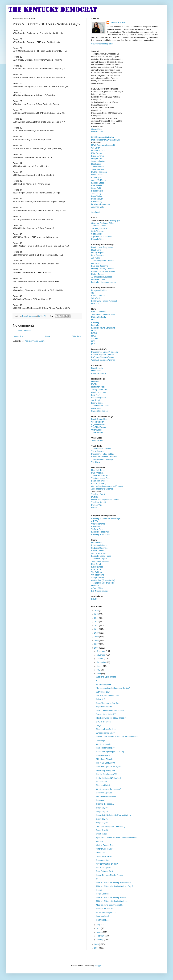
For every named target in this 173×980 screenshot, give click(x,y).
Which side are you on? (106, 913)
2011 (97, 629)
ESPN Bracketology (100, 591)
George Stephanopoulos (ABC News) (107, 486)
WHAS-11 (96, 298)
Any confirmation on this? (107, 864)
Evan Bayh (96, 177)
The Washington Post (100, 478)
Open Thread (102, 834)
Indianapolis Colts (99, 545)
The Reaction (97, 433)
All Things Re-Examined (102, 277)
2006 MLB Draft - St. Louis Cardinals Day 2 (115, 886)
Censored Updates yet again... (109, 767)
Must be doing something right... (110, 905)
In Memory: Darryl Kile (106, 770)
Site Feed (95, 212)
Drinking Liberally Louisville (103, 269)
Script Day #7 (102, 808)
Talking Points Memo (100, 390)
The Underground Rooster (102, 261)
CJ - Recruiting (98, 575)
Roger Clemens (103, 894)
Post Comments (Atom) (35, 341)
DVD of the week (103, 722)
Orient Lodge (97, 430)
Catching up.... (102, 920)
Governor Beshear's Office (103, 223)
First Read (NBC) (99, 484)
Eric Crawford (97, 567)
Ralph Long (96, 250)
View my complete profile (102, 44)
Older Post (76, 336)
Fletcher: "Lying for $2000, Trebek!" (111, 718)
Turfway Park (97, 529)
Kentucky (95, 322)
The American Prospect (101, 449)
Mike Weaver (97, 185)
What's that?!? (102, 782)
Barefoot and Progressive (102, 247)
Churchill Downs (98, 524)
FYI (98, 681)
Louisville (95, 325)
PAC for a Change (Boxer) (102, 357)
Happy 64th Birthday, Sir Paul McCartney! (114, 815)
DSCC (94, 333)
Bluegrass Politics (99, 290)
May (99, 925)
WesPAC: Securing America (103, 360)
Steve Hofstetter (98, 161)
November (101, 655)
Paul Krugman (97, 473)
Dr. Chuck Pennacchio (101, 204)
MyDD (94, 384)
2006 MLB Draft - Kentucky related (111, 898)
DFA (93, 344)
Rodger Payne (97, 274)
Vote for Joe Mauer (104, 849)
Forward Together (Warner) (103, 355)
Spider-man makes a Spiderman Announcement (117, 838)
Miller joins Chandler (105, 759)
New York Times (98, 470)
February (101, 936)
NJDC (94, 336)
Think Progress (98, 451)
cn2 (93, 293)
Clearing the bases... (105, 804)
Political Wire (97, 505)
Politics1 (95, 508)
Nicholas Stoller (98, 151)
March (100, 932)
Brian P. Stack (97, 191)
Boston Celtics (97, 551)
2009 (97, 637)
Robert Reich (97, 175)
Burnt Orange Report (100, 419)
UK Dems (95, 263)
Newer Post (19, 336)
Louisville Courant (99, 279)
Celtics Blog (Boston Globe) (103, 580)
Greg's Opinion (98, 422)
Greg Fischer (97, 159)
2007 (97, 644)
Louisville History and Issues (103, 282)
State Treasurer (98, 231)
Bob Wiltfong (97, 202)
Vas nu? (100, 841)
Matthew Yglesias (99, 398)
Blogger (98, 966)
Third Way (96, 462)
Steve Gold (96, 188)
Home (48, 336)
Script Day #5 (102, 819)
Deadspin (95, 586)
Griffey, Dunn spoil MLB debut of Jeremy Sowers (117, 737)
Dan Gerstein (97, 368)
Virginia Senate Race (105, 845)
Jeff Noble (96, 258)
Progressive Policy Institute (103, 454)
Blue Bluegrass (98, 255)
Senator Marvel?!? (104, 856)
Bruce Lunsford (98, 156)
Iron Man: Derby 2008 (105, 763)
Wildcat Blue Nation (100, 553)
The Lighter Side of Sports (102, 583)
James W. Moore (99, 180)
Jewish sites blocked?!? (106, 714)
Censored (100, 800)
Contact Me (96, 129)
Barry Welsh (97, 196)
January (100, 940)
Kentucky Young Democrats (103, 328)
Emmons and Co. (99, 373)
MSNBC (95, 497)
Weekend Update (104, 744)
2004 (97, 948)
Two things (101, 741)
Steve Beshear (98, 169)
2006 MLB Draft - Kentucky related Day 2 (114, 882)
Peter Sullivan (97, 199)
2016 (97, 611)
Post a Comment (24, 331)
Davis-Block (96, 371)
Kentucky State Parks (101, 535)
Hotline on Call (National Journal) (105, 500)
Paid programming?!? (105, 748)
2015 (97, 614)
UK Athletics (97, 543)
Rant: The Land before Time (108, 703)
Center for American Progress (104, 457)
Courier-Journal (98, 296)
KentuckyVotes (98, 239)
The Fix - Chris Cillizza (101, 475)
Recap (99, 890)
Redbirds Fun (97, 132)
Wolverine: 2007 (103, 692)
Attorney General (99, 226)
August (100, 666)
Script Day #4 (102, 823)
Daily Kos (95, 382)
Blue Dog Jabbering (100, 266)
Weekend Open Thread (106, 677)
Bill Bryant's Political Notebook (104, 301)
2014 (97, 618)
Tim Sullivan (97, 572)
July (99, 670)
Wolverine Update (104, 684)
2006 (97, 648)
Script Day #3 (102, 830)
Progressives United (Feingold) (105, 352)
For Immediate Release (106, 796)
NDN (93, 341)
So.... (98, 879)
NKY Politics (97, 304)
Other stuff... (101, 699)
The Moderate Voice (100, 406)
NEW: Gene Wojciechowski (103, 145)
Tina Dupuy (96, 194)
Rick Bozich (96, 564)
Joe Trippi (95, 400)
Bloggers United (103, 785)
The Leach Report (99, 559)
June (99, 674)
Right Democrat (98, 424)
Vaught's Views (98, 578)
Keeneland (96, 527)
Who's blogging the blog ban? (109, 789)
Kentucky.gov (114, 220)
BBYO (94, 599)
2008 (97, 640)
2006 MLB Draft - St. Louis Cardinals (112, 901)
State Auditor (97, 234)
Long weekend (102, 916)
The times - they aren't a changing (111, 827)
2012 (97, 626)
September (102, 662)
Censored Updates (104, 793)
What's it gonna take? (105, 733)
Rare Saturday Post (105, 871)
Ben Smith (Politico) (100, 481)
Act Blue (95, 339)
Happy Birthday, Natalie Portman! (110, 875)
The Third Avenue (99, 427)
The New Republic (99, 502)
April (99, 928)
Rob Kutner (96, 164)
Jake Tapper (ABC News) (102, 489)
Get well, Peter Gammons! (107, 696)
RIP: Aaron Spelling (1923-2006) (110, 752)
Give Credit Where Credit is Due (110, 710)
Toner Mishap (97, 441)
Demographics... (103, 860)
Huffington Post (98, 387)
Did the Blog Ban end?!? (107, 774)
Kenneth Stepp (98, 183)
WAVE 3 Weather (99, 312)
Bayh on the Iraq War (105, 909)
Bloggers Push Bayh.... (106, 729)
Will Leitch (96, 148)
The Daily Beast (98, 494)
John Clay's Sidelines (100, 561)
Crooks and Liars (99, 392)
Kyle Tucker (96, 569)
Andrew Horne (97, 167)
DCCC (94, 330)
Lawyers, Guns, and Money (103, 271)
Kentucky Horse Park (100, 532)
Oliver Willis (96, 408)
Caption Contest (103, 755)
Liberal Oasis (97, 403)
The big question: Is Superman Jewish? (113, 688)
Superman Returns (104, 707)
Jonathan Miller (98, 207)
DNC (93, 320)
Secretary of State (99, 228)
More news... (102, 853)
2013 (97, 622)
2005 (97, 944)
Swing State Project (100, 411)
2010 (97, 633)
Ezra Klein (96, 395)
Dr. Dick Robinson (99, 172)
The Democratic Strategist (102, 459)
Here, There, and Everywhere (109, 778)
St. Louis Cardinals (99, 548)
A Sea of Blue (97, 588)
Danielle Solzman (118, 23)
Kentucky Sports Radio (101, 556)
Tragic (99, 725)
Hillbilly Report (97, 253)
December (101, 651)
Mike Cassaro (97, 153)
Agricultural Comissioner (102, 237)
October (100, 659)
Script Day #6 (102, 811)
